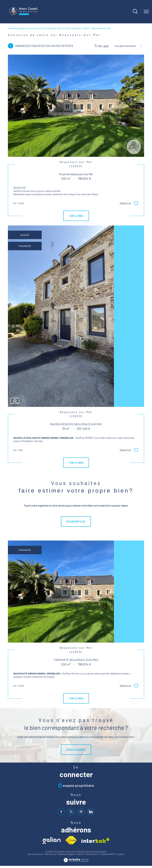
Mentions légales (67, 854)
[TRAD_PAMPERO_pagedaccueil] (23, 16)
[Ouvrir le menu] (146, 12)
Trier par (102, 46)
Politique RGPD (107, 854)
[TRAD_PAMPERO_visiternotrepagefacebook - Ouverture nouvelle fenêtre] (61, 812)
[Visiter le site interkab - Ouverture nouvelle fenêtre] (95, 840)
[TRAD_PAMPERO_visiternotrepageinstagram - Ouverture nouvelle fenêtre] (81, 812)
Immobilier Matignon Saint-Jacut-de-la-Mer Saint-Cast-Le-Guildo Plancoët (44, 28)
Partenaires (92, 854)
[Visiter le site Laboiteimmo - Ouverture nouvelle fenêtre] (76, 861)
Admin (80, 854)
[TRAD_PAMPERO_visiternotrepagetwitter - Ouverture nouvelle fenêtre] (71, 812)
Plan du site (51, 854)
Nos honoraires (35, 854)
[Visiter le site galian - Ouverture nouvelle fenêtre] (52, 840)
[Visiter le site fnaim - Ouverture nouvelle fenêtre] (71, 840)
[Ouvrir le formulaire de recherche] (135, 12)
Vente (87, 28)
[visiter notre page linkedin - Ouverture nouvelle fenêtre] (91, 812)
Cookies (120, 854)
